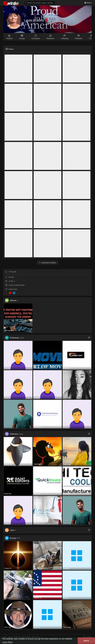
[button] (39, 3)
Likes (12, 530)
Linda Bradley (35, 20)
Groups (13, 538)
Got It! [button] (86, 641)
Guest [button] (88, 3)
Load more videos (49, 263)
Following (14, 338)
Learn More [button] (7, 642)
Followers (14, 434)
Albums (13, 300)
